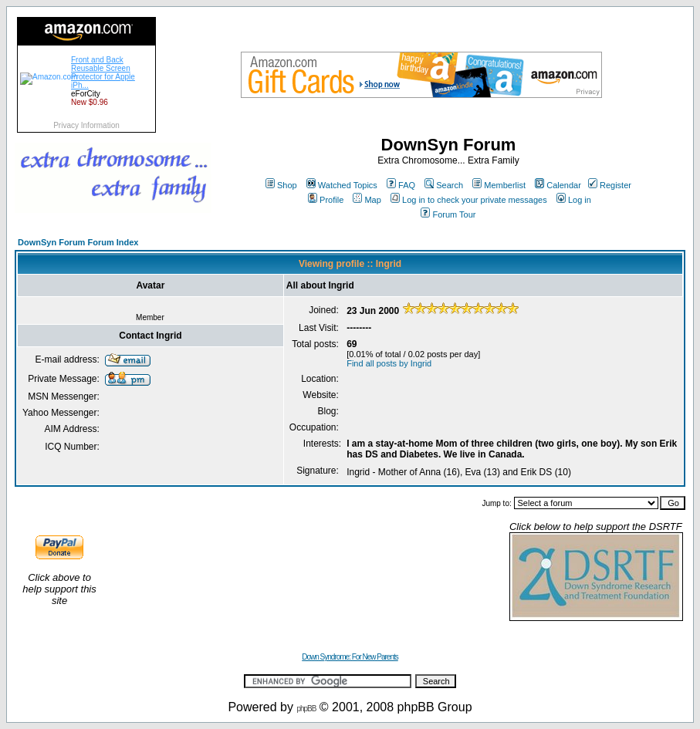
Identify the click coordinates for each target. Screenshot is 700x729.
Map (367, 200)
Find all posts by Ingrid (389, 363)
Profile (326, 200)
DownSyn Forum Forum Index (78, 242)
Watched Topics (342, 185)
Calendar (558, 185)
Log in (574, 200)
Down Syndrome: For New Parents (350, 657)
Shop (281, 185)
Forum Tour (448, 214)
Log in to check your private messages (469, 200)
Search (444, 185)
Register (610, 185)
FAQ (401, 185)
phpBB (306, 709)
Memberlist (499, 185)
